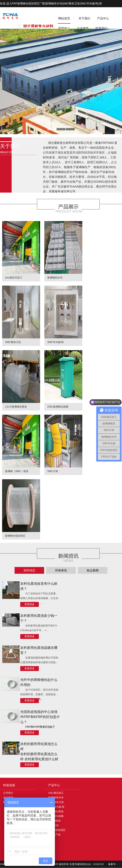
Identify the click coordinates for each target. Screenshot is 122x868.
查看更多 (30, 604)
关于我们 (84, 18)
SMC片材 (53, 471)
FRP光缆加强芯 (57, 830)
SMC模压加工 (56, 793)
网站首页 (64, 18)
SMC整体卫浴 (13, 342)
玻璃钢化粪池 (56, 811)
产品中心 (103, 18)
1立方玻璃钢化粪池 (16, 407)
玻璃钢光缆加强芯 (15, 536)
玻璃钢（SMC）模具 (17, 471)
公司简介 (8, 793)
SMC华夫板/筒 (56, 342)
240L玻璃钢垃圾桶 (58, 407)
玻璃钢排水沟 (55, 278)
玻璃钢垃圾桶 (56, 816)
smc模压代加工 (14, 278)
